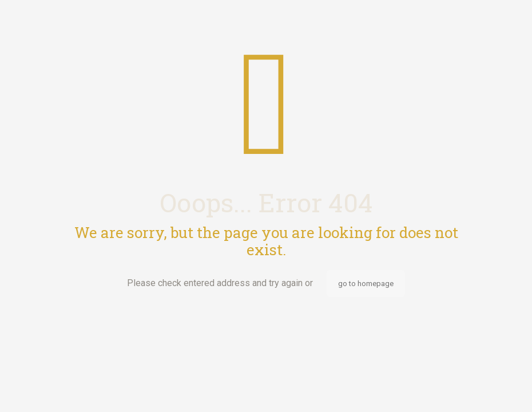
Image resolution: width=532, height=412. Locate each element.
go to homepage (366, 284)
